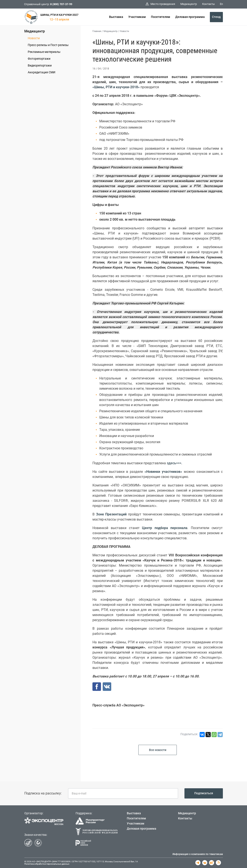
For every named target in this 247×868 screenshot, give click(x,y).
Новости (34, 38)
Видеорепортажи (40, 65)
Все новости (158, 750)
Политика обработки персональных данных (47, 864)
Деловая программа (190, 17)
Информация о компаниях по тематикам (198, 854)
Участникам (137, 17)
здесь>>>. (174, 463)
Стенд (216, 17)
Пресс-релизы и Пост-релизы (48, 45)
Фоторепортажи (39, 59)
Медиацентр (35, 31)
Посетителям (161, 17)
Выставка (116, 17)
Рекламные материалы (44, 52)
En (221, 4)
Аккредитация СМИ (42, 72)
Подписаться (204, 793)
